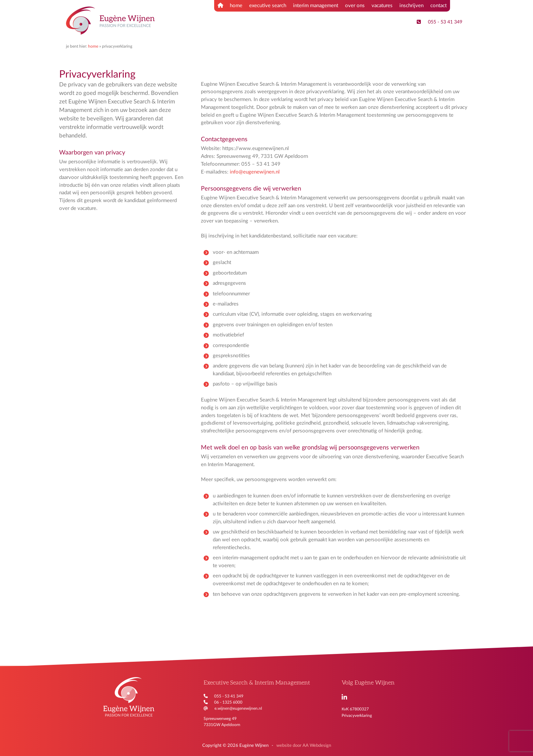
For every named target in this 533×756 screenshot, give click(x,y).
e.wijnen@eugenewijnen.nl (238, 708)
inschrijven (411, 6)
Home (93, 46)
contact (439, 6)
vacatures (382, 6)
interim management (316, 6)
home (230, 5)
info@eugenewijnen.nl (255, 172)
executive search (268, 6)
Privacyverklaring (357, 716)
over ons (355, 6)
